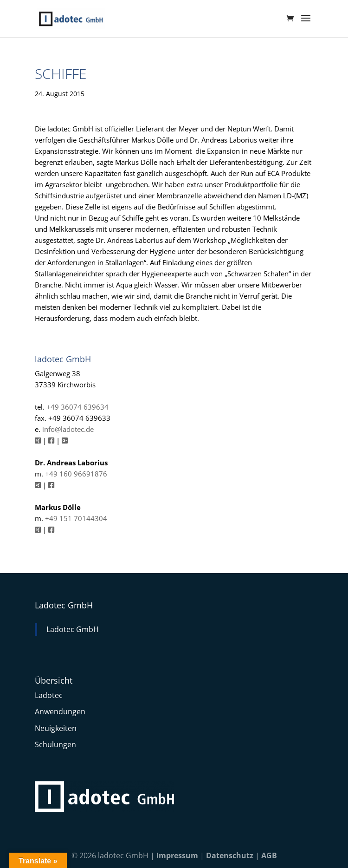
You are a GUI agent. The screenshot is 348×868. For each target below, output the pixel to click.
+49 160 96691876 (76, 474)
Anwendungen (60, 711)
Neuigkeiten (56, 728)
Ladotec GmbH (64, 605)
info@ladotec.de (68, 429)
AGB (269, 855)
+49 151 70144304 (76, 518)
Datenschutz (230, 855)
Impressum (177, 855)
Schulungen (55, 744)
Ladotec (49, 695)
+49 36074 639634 (77, 407)
